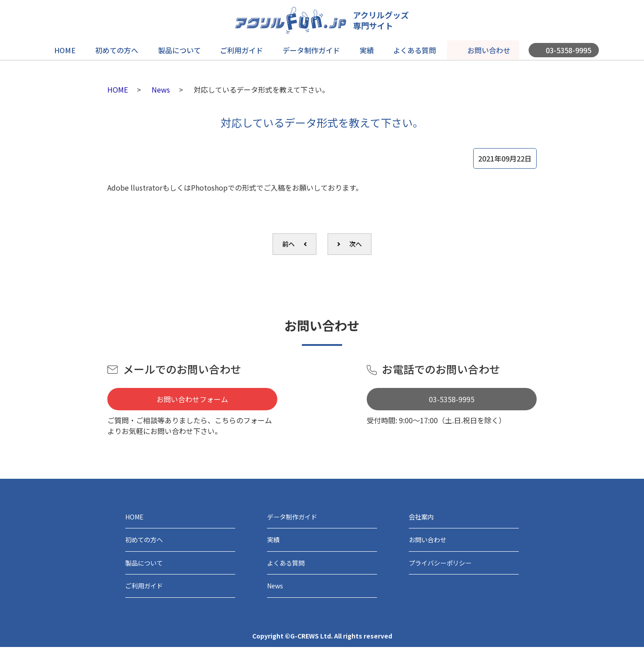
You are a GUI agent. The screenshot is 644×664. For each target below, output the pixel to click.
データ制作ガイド (310, 47)
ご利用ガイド (243, 47)
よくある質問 (408, 47)
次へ (356, 244)
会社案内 (425, 519)
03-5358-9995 (558, 47)
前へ (288, 244)
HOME (74, 47)
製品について (183, 47)
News (161, 89)
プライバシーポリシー (449, 574)
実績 (363, 47)
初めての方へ (123, 47)
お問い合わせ (480, 47)
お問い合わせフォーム (192, 399)
